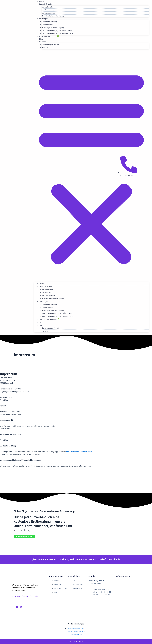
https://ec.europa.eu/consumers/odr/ (80, 452)
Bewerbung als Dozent (52, 45)
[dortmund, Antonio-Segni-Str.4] (76, 481)
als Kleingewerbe (50, 13)
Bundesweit (17, 596)
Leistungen (43, 19)
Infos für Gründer (47, 287)
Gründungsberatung (51, 22)
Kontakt (46, 48)
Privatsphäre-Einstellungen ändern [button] (76, 628)
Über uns (43, 42)
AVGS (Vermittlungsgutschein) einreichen (59, 31)
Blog (43, 322)
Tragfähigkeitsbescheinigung (54, 16)
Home (43, 284)
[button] (91, 167)
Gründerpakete (49, 24)
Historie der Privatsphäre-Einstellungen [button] (76, 631)
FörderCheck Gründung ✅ (49, 36)
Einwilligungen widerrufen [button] (76, 634)
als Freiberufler (49, 7)
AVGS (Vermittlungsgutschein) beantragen (59, 33)
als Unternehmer (50, 10)
